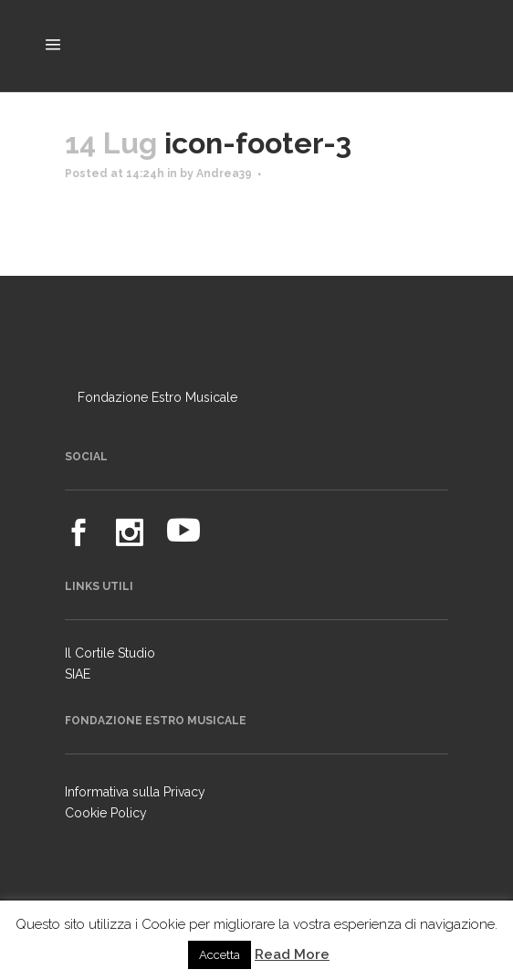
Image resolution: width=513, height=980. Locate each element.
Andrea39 (224, 174)
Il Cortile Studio (110, 653)
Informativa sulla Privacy (135, 792)
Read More (292, 954)
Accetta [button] (220, 955)
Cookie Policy (106, 813)
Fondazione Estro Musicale (157, 397)
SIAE (78, 674)
